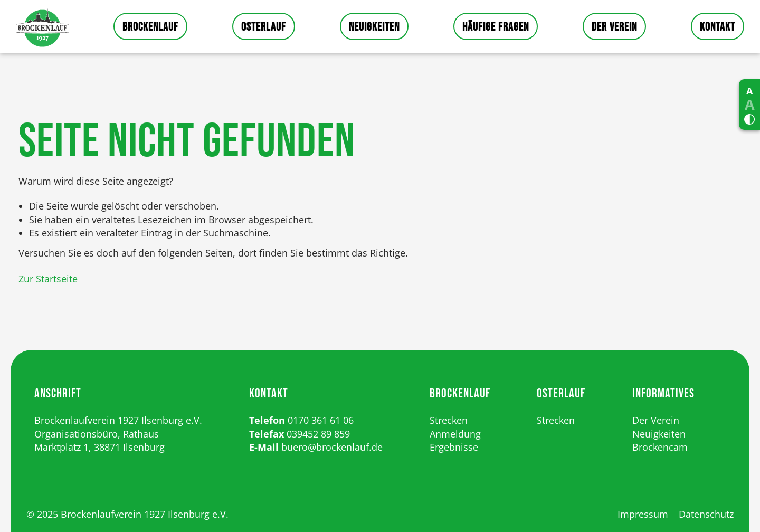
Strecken (449, 420)
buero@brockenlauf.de (332, 447)
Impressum (643, 514)
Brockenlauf (150, 27)
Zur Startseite (48, 279)
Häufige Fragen (496, 27)
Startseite (42, 26)
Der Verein (614, 27)
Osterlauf (264, 27)
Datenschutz (706, 514)
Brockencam (660, 447)
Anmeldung (455, 434)
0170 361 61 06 (321, 420)
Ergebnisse (454, 447)
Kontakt (718, 27)
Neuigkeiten (374, 27)
